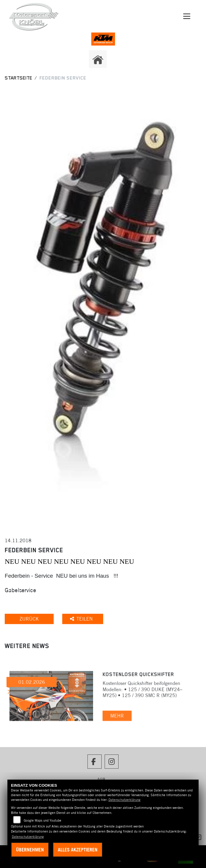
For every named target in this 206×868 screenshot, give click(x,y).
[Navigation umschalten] (187, 16)
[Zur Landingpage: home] (98, 59)
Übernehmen (30, 850)
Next (8, 693)
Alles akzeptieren (78, 850)
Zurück (29, 619)
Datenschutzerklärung (124, 800)
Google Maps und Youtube (43, 820)
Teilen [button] (82, 619)
